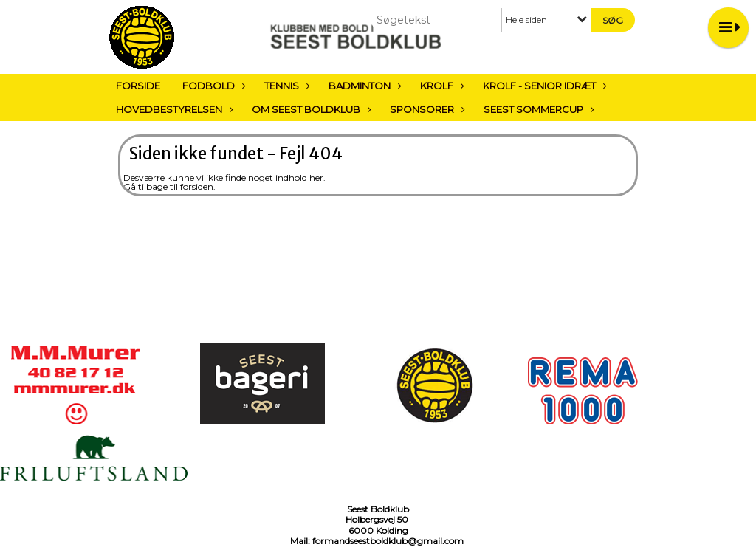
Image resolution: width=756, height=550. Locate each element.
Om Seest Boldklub (310, 109)
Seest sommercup (537, 109)
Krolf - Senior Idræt (543, 86)
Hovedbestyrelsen (173, 109)
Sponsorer (426, 109)
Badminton (363, 86)
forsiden (197, 186)
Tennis (285, 86)
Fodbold (212, 86)
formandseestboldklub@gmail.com (388, 541)
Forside (138, 86)
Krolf (440, 86)
